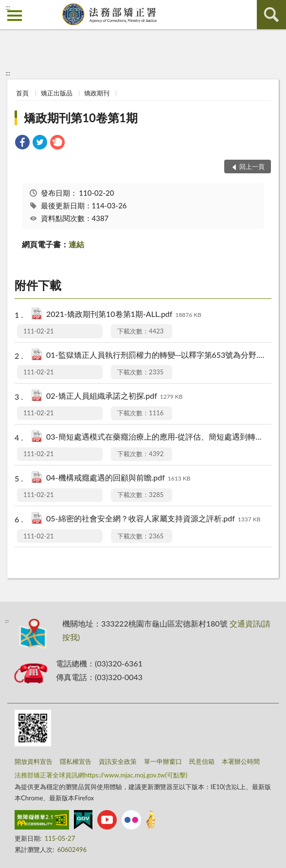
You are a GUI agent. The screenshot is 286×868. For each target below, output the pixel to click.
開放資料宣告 (34, 761)
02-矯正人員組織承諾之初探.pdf (114, 397)
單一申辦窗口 (163, 761)
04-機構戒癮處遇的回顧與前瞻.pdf (118, 478)
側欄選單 (15, 16)
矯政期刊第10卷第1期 (81, 118)
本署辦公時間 (241, 761)
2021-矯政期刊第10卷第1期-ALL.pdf (124, 315)
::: (8, 7)
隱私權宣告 (76, 761)
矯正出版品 (57, 93)
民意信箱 (202, 761)
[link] (22, 143)
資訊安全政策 (118, 761)
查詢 (271, 15)
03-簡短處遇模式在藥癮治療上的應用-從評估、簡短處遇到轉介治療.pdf (155, 437)
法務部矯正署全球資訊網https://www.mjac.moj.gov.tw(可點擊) (101, 775)
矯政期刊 (97, 93)
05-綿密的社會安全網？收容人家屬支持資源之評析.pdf (153, 519)
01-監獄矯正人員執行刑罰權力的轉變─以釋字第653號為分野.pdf (155, 356)
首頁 (22, 93)
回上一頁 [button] (252, 166)
